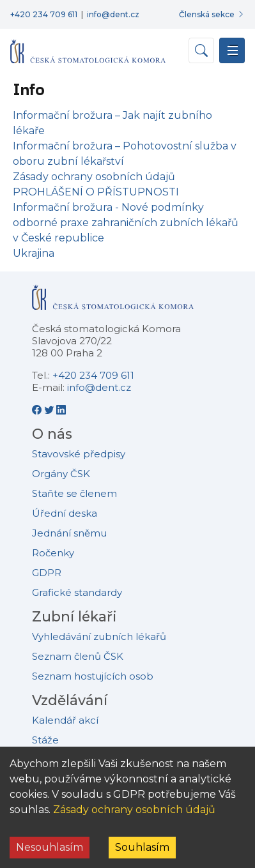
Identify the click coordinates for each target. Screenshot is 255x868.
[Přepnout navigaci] (232, 50)
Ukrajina (34, 253)
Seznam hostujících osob (93, 676)
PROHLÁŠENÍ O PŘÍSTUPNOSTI (96, 192)
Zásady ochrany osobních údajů (134, 810)
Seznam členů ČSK (78, 656)
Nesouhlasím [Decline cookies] (50, 847)
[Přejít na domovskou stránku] (88, 46)
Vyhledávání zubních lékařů (99, 636)
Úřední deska (65, 513)
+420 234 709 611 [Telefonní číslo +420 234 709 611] (44, 14)
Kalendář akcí (65, 720)
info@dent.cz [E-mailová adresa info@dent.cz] (113, 14)
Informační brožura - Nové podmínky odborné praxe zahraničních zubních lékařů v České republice (126, 223)
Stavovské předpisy (79, 454)
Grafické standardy (77, 592)
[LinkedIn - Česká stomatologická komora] (61, 410)
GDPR (47, 573)
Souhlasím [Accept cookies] (142, 847)
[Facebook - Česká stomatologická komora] (38, 410)
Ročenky (53, 553)
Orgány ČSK (61, 474)
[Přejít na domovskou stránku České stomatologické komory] (113, 302)
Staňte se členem (74, 493)
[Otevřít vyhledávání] (201, 50)
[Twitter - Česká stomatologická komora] (50, 410)
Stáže (45, 740)
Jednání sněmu (69, 533)
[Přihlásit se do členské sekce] (212, 14)
